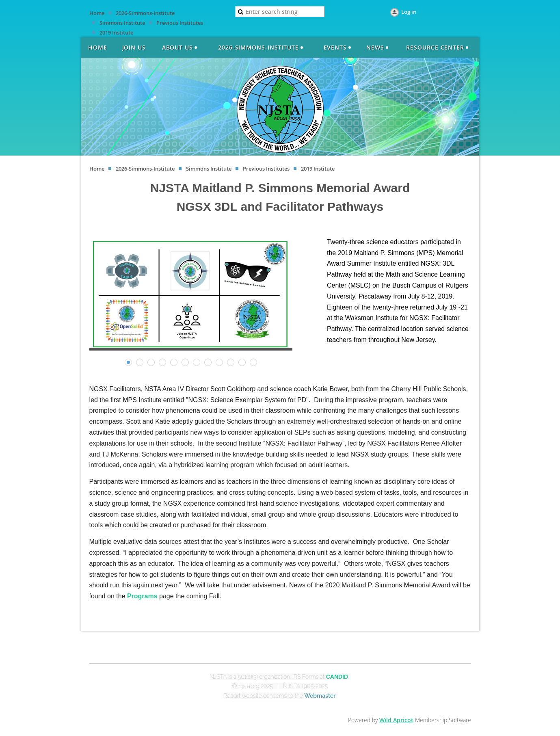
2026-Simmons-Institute (145, 13)
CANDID (337, 677)
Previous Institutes (180, 23)
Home (97, 13)
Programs (142, 596)
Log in (409, 12)
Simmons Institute (122, 23)
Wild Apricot (396, 720)
